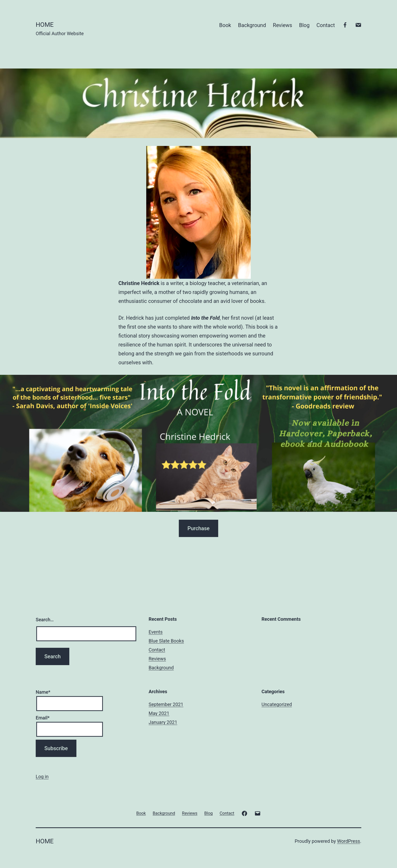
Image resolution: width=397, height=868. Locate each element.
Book (225, 25)
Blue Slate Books (166, 641)
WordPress (349, 841)
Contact (326, 25)
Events (156, 632)
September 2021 (166, 704)
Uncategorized (277, 704)
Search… (45, 620)
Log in (42, 777)
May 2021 (159, 713)
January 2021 (163, 722)
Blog (304, 25)
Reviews (282, 25)
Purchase (198, 528)
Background (252, 25)
